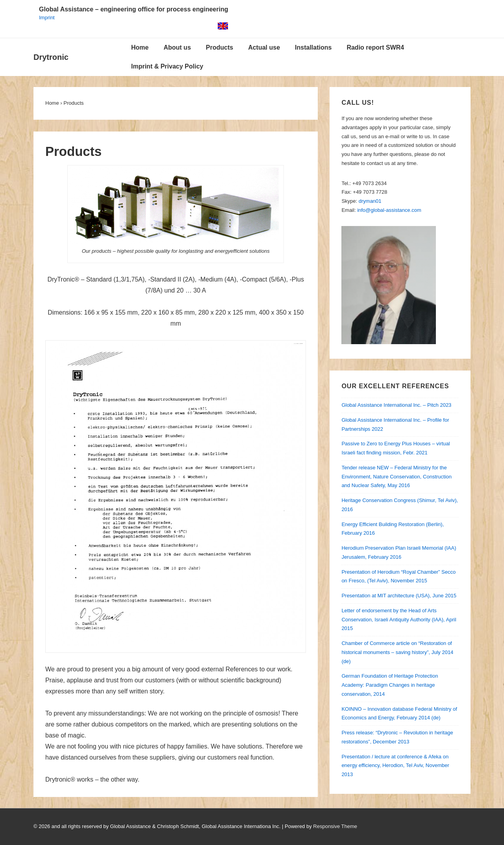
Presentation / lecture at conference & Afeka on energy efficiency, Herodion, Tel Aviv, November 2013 (395, 766)
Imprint (47, 18)
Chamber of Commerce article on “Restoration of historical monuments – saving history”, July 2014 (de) (397, 652)
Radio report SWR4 (375, 47)
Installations (313, 47)
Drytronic (51, 57)
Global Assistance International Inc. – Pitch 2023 (396, 405)
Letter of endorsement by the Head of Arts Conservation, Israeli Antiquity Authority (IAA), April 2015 (399, 620)
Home (140, 47)
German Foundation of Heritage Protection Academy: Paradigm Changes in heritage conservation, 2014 (390, 685)
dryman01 (370, 201)
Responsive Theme (335, 826)
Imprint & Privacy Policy (167, 66)
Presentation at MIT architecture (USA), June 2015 (399, 596)
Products (220, 47)
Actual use (264, 47)
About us (177, 47)
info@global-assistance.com (389, 210)
